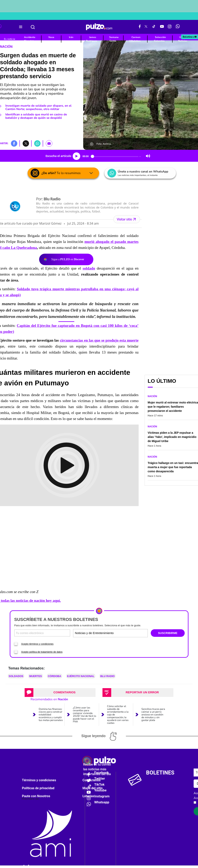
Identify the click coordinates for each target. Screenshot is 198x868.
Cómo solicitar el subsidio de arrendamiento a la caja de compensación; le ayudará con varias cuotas (118, 715)
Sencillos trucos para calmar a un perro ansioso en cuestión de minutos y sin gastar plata (153, 715)
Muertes (36, 676)
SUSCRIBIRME (168, 633)
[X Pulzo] (146, 27)
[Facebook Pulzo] (140, 27)
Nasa (51, 37)
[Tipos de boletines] (129, 633)
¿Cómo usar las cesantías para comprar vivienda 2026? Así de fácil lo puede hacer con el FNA (85, 715)
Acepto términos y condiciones (37, 644)
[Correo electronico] (42, 633)
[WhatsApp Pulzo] (178, 27)
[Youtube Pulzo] (162, 27)
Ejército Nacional (81, 676)
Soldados (16, 676)
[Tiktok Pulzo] (154, 27)
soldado (89, 268)
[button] (14, 143)
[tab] (60, 693)
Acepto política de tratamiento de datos (42, 652)
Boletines (190, 37)
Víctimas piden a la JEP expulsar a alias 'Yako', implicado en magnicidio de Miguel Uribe (172, 437)
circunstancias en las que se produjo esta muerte (99, 340)
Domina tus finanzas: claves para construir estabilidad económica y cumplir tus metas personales (51, 715)
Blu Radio (107, 676)
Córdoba (55, 676)
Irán (71, 37)
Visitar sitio (127, 219)
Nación (6, 47)
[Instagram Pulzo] (170, 27)
